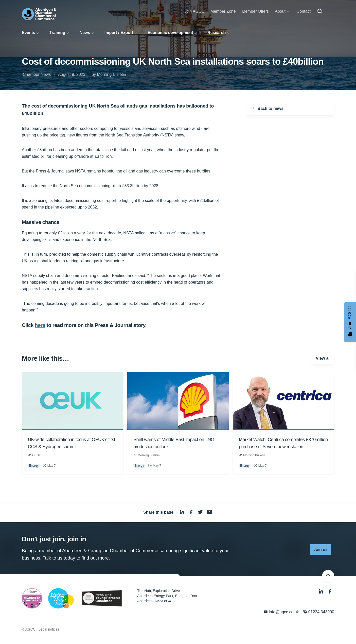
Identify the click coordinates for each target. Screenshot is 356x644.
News (85, 33)
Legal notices (49, 629)
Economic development (170, 33)
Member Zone (223, 11)
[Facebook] (330, 591)
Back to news (267, 108)
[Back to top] (328, 576)
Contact (304, 11)
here (40, 325)
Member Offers (255, 11)
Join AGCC (194, 11)
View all (323, 358)
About (280, 11)
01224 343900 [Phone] (319, 612)
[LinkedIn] (322, 591)
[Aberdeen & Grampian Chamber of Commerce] (39, 14)
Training (57, 33)
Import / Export (119, 33)
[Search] (320, 11)
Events (28, 33)
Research (217, 33)
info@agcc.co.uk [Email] (281, 612)
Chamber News (37, 74)
